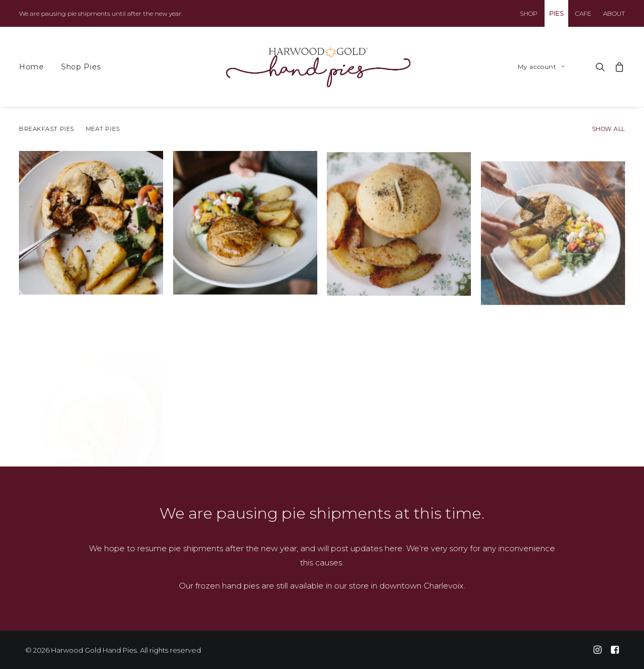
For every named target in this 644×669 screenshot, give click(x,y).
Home (32, 67)
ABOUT (614, 13)
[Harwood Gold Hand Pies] (318, 67)
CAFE (583, 13)
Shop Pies (81, 67)
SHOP (529, 13)
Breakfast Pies (47, 129)
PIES (556, 13)
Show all (608, 129)
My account (541, 67)
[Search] (600, 67)
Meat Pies (103, 129)
